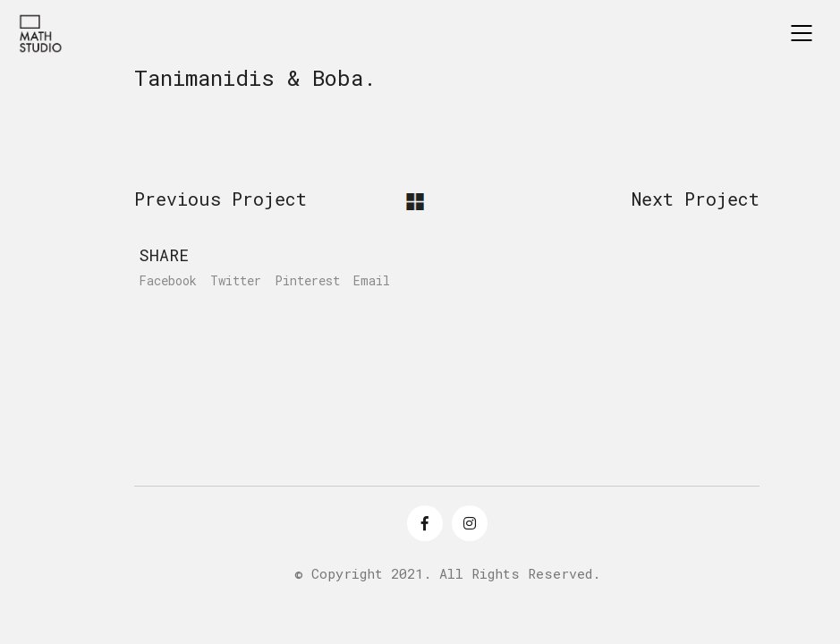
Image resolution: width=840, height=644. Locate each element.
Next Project (696, 199)
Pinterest (307, 281)
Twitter (236, 281)
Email (372, 281)
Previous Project (221, 199)
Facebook (168, 281)
